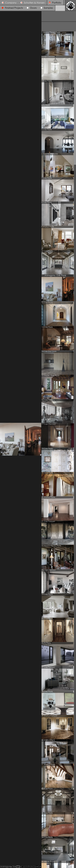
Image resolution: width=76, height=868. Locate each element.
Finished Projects (14, 8)
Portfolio (54, 3)
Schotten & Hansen (32, 3)
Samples (48, 8)
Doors (33, 8)
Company (8, 3)
